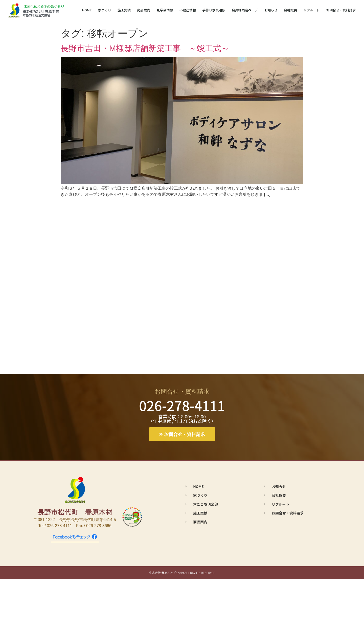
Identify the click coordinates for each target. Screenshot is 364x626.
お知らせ (271, 10)
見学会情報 (165, 10)
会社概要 (290, 10)
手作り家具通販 (214, 10)
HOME (87, 10)
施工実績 (124, 10)
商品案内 (144, 10)
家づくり (105, 10)
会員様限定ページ (245, 10)
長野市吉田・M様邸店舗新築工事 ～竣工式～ (145, 48)
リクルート (312, 10)
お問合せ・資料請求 (341, 10)
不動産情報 (188, 10)
